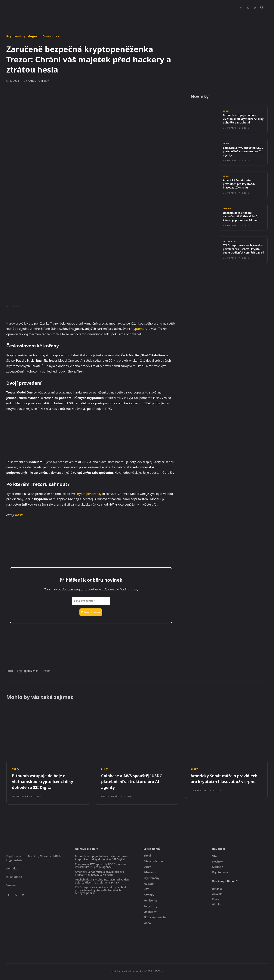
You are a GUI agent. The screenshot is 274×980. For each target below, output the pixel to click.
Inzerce (11, 886)
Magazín (34, 36)
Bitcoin (228, 210)
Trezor (19, 515)
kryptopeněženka (28, 671)
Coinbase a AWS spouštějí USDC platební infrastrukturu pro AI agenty (243, 152)
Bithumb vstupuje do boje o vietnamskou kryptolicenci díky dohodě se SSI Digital (242, 120)
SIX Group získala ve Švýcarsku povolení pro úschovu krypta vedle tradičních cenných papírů (241, 252)
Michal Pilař (230, 129)
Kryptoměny (16, 36)
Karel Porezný (38, 81)
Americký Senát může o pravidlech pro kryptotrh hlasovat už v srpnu (240, 185)
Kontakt (12, 870)
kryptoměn (138, 329)
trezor (46, 671)
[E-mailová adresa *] (91, 601)
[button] (262, 8)
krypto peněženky (89, 494)
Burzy (226, 112)
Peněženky (51, 36)
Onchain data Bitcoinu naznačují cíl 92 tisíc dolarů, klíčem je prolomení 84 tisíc (242, 218)
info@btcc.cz (14, 878)
